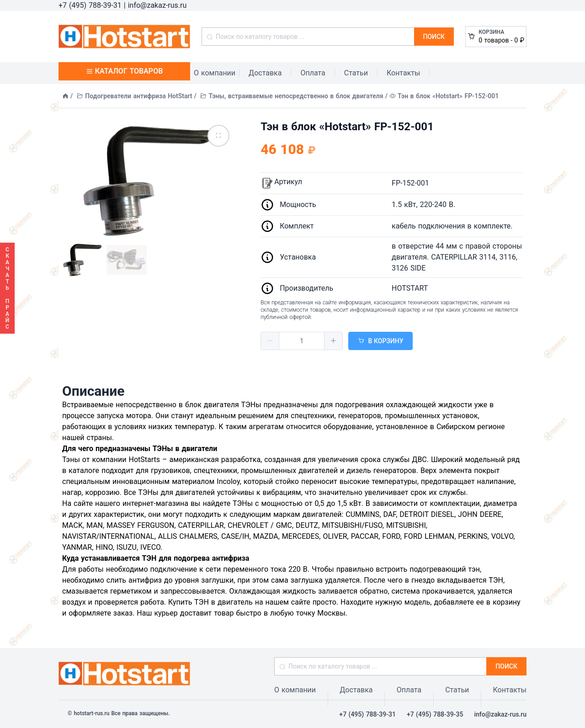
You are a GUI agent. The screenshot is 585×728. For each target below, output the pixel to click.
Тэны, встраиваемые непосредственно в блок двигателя (296, 96)
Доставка (265, 73)
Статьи (356, 73)
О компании (215, 73)
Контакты (403, 73)
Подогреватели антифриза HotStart (138, 96)
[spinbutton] (302, 341)
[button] (270, 341)
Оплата (313, 73)
